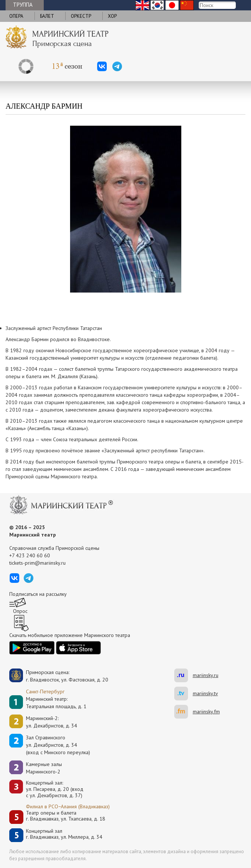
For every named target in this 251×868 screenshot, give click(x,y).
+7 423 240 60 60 (30, 555)
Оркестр (81, 16)
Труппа (23, 5)
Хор (112, 16)
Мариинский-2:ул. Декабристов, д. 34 (52, 722)
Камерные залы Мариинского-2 (44, 768)
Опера (16, 16)
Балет (47, 16)
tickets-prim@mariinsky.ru (37, 563)
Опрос (20, 611)
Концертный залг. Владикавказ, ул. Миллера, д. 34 (64, 834)
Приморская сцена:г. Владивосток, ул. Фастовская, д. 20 (59, 676)
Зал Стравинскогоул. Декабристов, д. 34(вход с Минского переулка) (58, 745)
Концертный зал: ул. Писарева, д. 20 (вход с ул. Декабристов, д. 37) (55, 789)
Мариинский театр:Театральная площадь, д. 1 (56, 703)
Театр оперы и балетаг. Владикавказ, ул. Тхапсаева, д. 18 (66, 816)
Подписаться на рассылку (38, 594)
